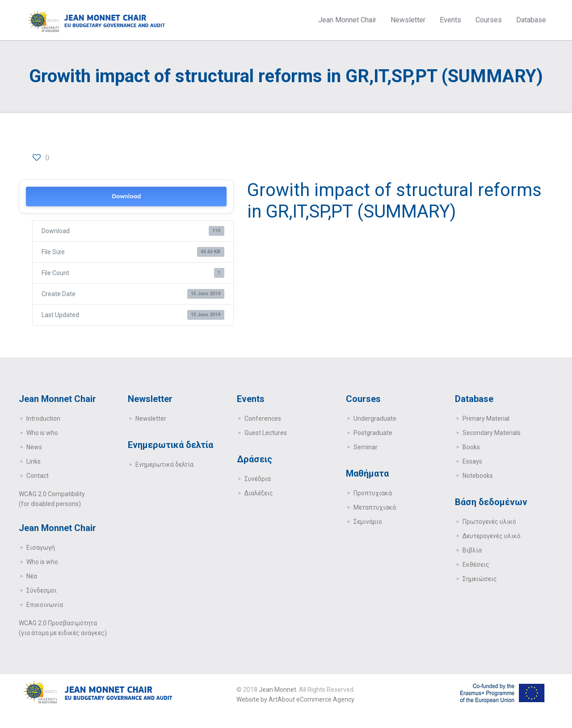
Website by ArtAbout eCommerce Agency (295, 699)
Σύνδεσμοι (42, 590)
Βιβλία (472, 550)
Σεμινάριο (368, 522)
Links (34, 461)
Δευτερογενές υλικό (492, 536)
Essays (472, 461)
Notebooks (478, 476)
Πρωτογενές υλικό (489, 522)
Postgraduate (373, 433)
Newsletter (151, 418)
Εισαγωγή (41, 548)
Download (126, 196)
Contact (38, 476)
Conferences (263, 418)
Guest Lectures (266, 433)
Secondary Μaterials (492, 433)
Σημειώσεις (480, 579)
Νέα (32, 576)
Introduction (43, 418)
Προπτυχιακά (373, 493)
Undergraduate (375, 418)
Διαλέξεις (259, 493)
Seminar (366, 447)
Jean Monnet (278, 690)
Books (471, 447)
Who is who (42, 433)
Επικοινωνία (45, 605)
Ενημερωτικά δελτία (164, 464)
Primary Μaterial (486, 418)
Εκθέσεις (476, 565)
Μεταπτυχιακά (375, 507)
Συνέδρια (258, 479)
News (34, 447)
